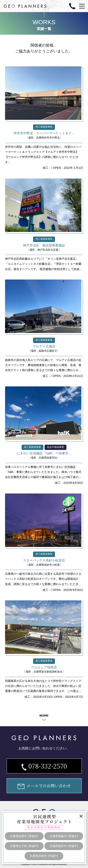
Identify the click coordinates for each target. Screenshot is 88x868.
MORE (44, 715)
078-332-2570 (44, 766)
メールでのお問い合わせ (44, 786)
